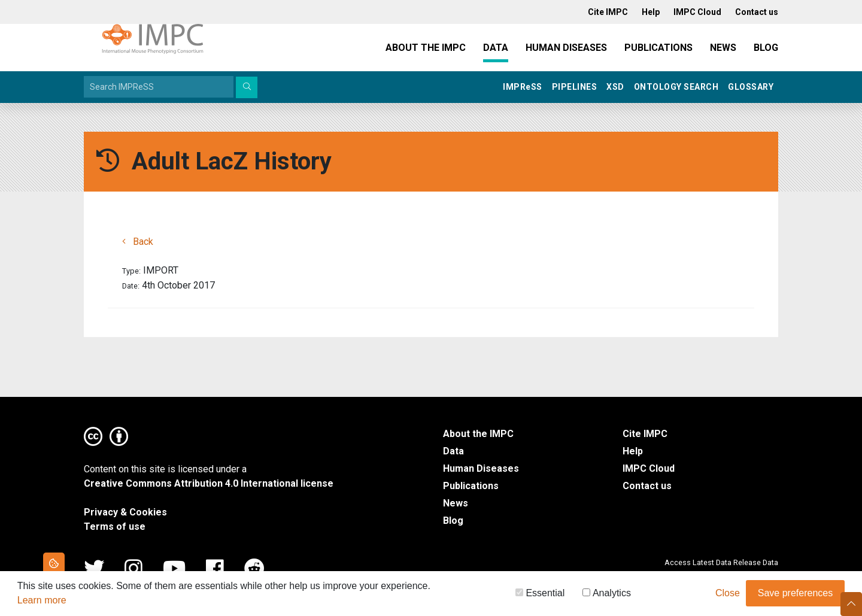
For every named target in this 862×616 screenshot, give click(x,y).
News (723, 48)
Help (633, 451)
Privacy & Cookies (125, 512)
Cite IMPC (645, 434)
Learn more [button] (42, 603)
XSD (615, 87)
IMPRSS (523, 87)
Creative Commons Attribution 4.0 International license (209, 483)
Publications (658, 48)
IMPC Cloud (649, 468)
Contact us (647, 486)
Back (138, 242)
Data (496, 48)
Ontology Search (676, 87)
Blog (766, 48)
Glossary (751, 87)
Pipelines (575, 87)
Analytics (607, 595)
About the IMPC (426, 48)
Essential (540, 595)
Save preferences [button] (795, 595)
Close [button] (728, 595)
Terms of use (115, 527)
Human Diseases (566, 48)
